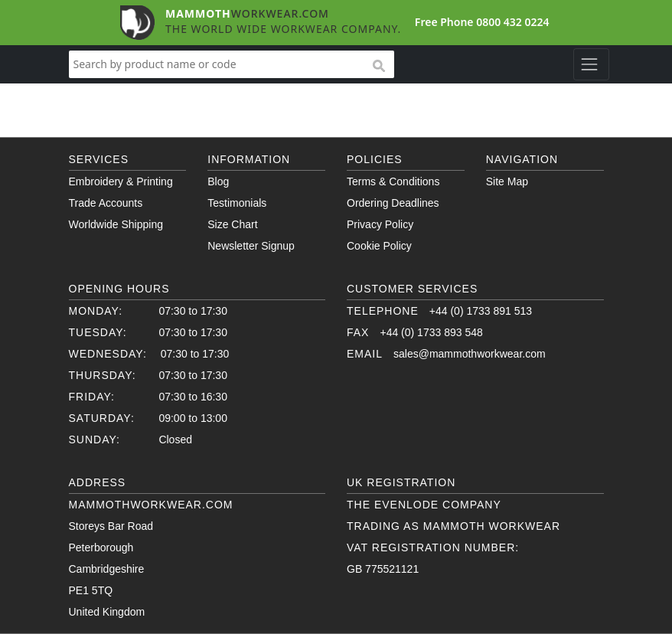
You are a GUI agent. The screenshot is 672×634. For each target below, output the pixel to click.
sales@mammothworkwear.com (470, 354)
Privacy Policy (380, 224)
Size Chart (232, 224)
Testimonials (237, 203)
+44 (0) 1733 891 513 (481, 311)
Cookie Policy (379, 246)
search (378, 67)
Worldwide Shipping (116, 224)
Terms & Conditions (393, 181)
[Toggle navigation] (591, 64)
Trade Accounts (106, 203)
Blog (218, 181)
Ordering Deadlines (393, 203)
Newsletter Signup (251, 246)
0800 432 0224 (512, 22)
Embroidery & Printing (121, 181)
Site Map (507, 181)
